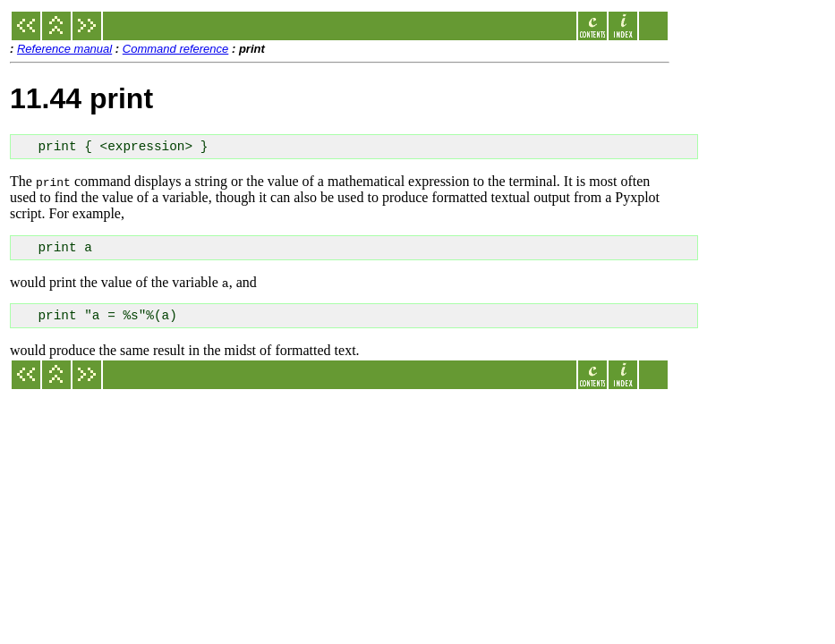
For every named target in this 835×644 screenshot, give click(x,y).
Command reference (176, 49)
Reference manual (64, 49)
